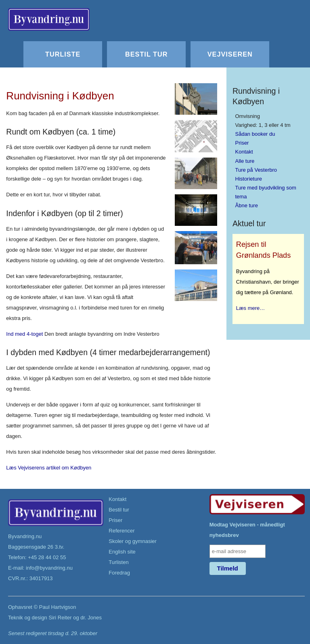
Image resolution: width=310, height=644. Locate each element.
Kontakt (244, 152)
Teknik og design (28, 618)
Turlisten (118, 562)
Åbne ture (247, 205)
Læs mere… (251, 308)
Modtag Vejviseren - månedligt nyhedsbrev (247, 530)
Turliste (63, 54)
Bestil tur (146, 54)
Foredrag (119, 573)
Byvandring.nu (25, 536)
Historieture (249, 179)
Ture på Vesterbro (256, 170)
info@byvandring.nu (49, 568)
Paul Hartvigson (58, 607)
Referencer (121, 531)
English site (122, 552)
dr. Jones (91, 618)
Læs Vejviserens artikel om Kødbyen (49, 468)
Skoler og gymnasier (133, 541)
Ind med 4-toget (24, 334)
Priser (242, 143)
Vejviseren (230, 54)
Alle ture (245, 161)
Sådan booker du (255, 134)
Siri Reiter (60, 618)
